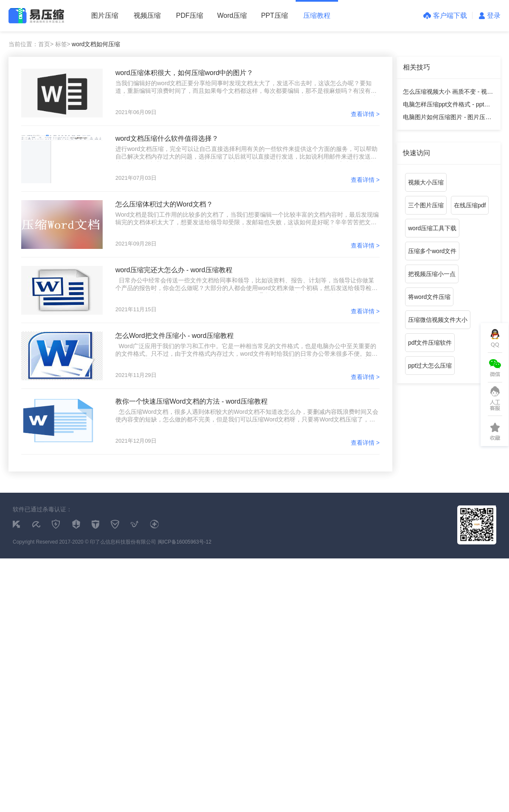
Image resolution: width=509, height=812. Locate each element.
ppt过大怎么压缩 (430, 366)
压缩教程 (317, 15)
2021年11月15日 (136, 309)
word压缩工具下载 (432, 228)
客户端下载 (445, 15)
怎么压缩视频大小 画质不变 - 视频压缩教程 (448, 93)
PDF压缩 (190, 15)
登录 (490, 15)
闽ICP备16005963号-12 (185, 542)
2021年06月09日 (136, 112)
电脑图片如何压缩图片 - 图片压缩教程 (447, 119)
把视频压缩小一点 (432, 274)
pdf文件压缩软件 (430, 343)
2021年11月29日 (136, 375)
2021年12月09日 (136, 441)
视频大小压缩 (426, 182)
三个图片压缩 (426, 205)
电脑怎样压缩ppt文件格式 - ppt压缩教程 (446, 106)
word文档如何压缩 (96, 44)
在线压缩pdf (470, 205)
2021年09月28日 (136, 244)
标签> (63, 44)
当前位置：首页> (31, 44)
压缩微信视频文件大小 (438, 320)
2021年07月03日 (136, 178)
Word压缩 (232, 15)
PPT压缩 (274, 15)
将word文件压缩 (429, 297)
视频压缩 (147, 15)
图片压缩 (105, 15)
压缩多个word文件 (432, 251)
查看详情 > (365, 114)
